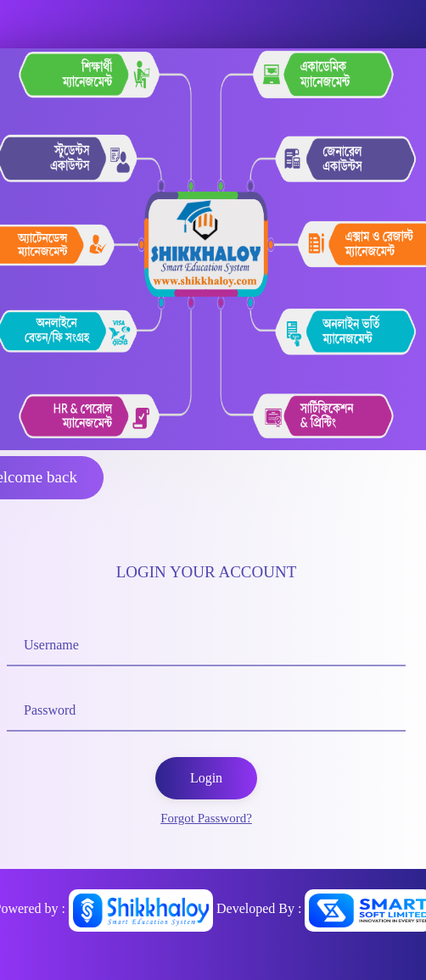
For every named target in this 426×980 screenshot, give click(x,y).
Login (206, 778)
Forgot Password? (206, 818)
